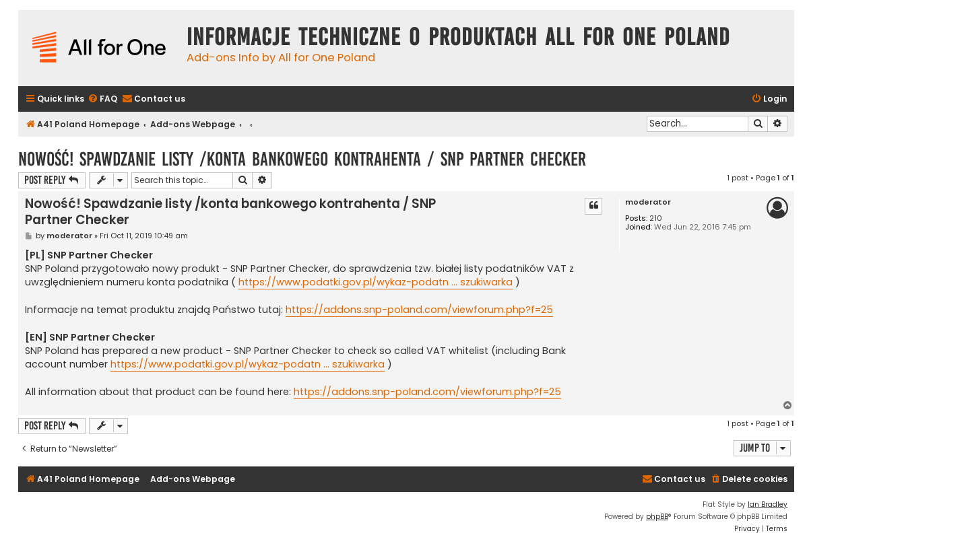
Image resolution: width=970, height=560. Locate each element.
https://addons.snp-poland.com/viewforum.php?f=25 (419, 310)
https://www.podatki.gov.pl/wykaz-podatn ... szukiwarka (376, 282)
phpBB (657, 517)
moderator (648, 202)
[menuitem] (102, 99)
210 (656, 218)
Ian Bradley (768, 504)
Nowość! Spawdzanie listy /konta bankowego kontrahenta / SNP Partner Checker (302, 159)
